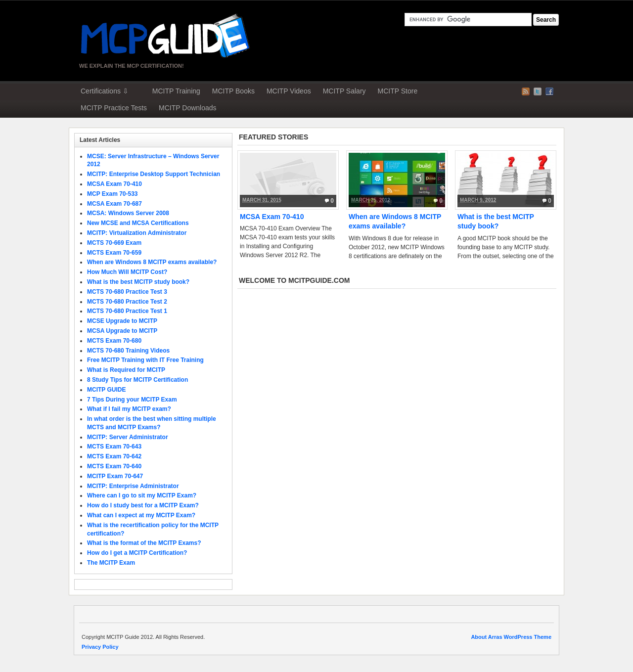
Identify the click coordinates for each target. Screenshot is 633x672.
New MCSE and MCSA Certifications (138, 223)
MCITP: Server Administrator (128, 437)
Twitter (538, 91)
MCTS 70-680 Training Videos (128, 351)
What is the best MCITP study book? (138, 282)
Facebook (549, 91)
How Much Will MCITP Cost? (127, 272)
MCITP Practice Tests (114, 108)
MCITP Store (398, 91)
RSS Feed (526, 91)
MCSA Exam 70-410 (272, 217)
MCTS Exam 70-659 (114, 253)
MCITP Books (233, 91)
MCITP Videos (289, 91)
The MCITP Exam (111, 563)
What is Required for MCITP (126, 370)
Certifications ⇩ (105, 91)
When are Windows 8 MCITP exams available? (152, 262)
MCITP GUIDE (106, 390)
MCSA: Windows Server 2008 (128, 213)
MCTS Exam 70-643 (114, 447)
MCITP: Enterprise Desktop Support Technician (154, 174)
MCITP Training (176, 91)
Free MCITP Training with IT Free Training (145, 360)
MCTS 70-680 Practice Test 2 (127, 302)
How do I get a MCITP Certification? (137, 553)
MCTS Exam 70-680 (114, 341)
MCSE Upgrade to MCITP (122, 321)
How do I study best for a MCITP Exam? (143, 505)
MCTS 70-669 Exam (114, 243)
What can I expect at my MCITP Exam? (141, 515)
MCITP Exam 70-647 (115, 476)
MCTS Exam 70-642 (114, 456)
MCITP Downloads (187, 108)
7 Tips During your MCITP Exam (132, 400)
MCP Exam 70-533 (113, 194)
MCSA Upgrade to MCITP (122, 331)
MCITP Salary (344, 91)
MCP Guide (166, 36)
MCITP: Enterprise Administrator (133, 486)
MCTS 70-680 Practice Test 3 (127, 292)
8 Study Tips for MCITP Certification (137, 380)
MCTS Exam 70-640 (114, 466)
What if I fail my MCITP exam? (129, 409)
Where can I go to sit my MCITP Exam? (142, 495)
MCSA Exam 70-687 (114, 204)
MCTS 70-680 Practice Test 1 (127, 311)
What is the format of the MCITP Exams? (144, 543)
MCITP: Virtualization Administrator (137, 233)
